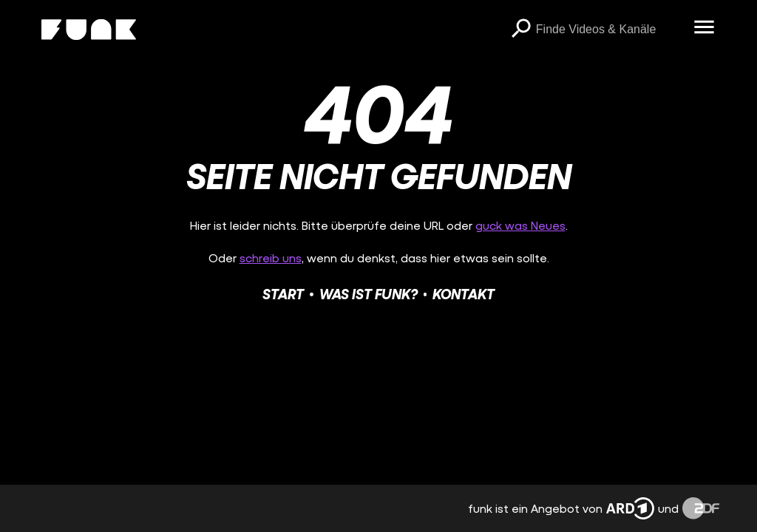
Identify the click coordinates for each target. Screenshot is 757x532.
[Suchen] (521, 30)
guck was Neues (520, 225)
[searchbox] (610, 30)
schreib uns (271, 258)
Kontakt (464, 294)
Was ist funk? (369, 294)
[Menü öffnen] (705, 28)
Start (283, 294)
